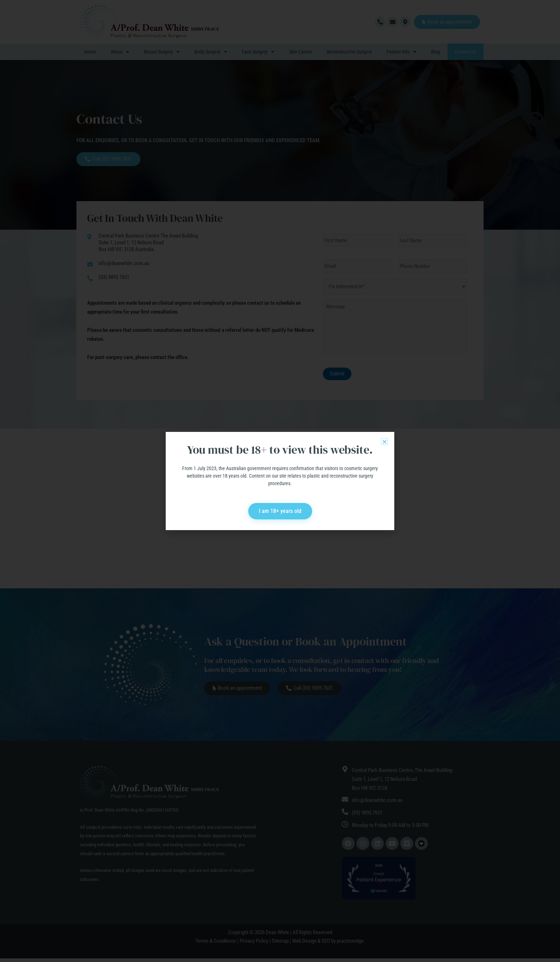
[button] (384, 442)
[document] (280, 481)
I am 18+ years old (280, 511)
